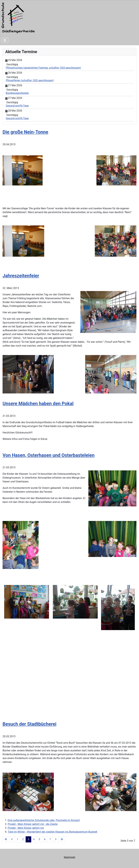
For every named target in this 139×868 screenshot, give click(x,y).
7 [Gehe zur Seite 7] (50, 839)
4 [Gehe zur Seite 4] (34, 839)
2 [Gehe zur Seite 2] (23, 839)
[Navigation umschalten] (5, 40)
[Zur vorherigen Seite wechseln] (12, 839)
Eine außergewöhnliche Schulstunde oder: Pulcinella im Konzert (44, 820)
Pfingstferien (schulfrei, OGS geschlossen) (30, 80)
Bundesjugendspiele (17, 93)
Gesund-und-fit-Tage (17, 106)
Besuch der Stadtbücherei (29, 724)
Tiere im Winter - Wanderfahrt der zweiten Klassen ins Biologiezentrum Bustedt (52, 832)
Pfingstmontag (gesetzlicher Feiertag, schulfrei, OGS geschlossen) (43, 68)
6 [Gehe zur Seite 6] (45, 839)
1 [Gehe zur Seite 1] (18, 839)
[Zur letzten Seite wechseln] (62, 839)
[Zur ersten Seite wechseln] (6, 839)
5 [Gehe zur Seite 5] (39, 839)
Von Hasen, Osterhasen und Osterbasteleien (49, 455)
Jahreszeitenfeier (21, 276)
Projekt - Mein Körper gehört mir (26, 828)
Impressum (69, 857)
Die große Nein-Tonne (25, 132)
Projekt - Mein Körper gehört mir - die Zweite (33, 824)
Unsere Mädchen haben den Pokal (38, 404)
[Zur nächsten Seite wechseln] (56, 839)
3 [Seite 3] (28, 839)
